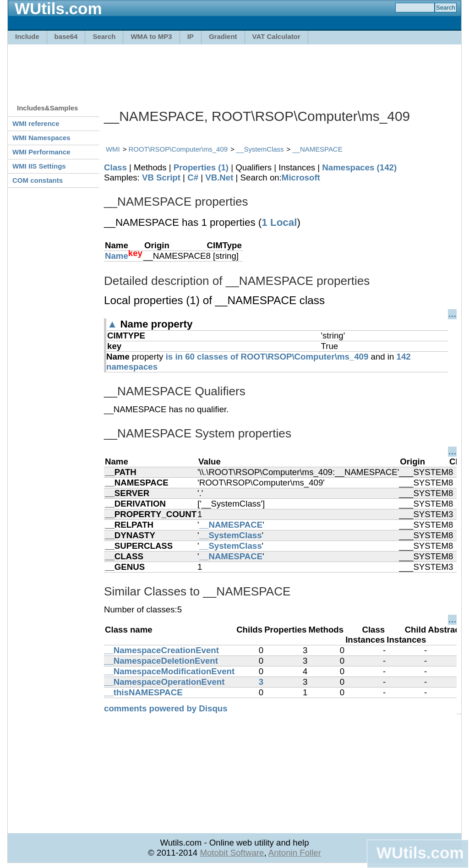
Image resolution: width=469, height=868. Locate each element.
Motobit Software (232, 853)
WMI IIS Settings (39, 166)
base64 (66, 36)
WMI (113, 149)
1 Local (279, 222)
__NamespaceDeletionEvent (161, 661)
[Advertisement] (234, 70)
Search (104, 36)
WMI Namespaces (41, 138)
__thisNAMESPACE (143, 692)
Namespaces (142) (359, 167)
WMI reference (36, 123)
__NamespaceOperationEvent (164, 682)
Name (117, 256)
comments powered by (166, 708)
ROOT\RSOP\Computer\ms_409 (178, 149)
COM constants (38, 180)
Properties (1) (201, 167)
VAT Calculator (276, 36)
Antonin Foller (295, 853)
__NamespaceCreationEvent (161, 650)
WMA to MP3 (151, 36)
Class (115, 167)
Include (27, 36)
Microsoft (301, 177)
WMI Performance (41, 152)
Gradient (223, 36)
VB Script (161, 177)
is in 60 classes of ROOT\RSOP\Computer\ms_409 (267, 357)
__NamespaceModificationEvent (169, 671)
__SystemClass (260, 149)
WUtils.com (420, 853)
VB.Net (219, 177)
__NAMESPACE (317, 149)
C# (193, 177)
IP (191, 36)
